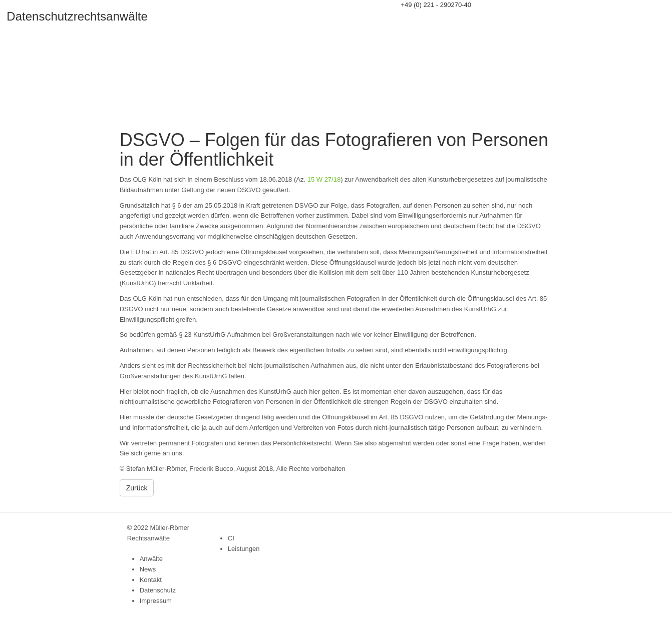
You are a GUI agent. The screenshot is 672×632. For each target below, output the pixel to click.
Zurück (137, 488)
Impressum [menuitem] (156, 601)
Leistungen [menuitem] (244, 549)
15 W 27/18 (324, 179)
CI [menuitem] (231, 538)
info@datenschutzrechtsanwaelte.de (453, 15)
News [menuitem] (148, 569)
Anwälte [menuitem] (151, 559)
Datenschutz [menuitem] (158, 590)
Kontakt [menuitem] (151, 580)
